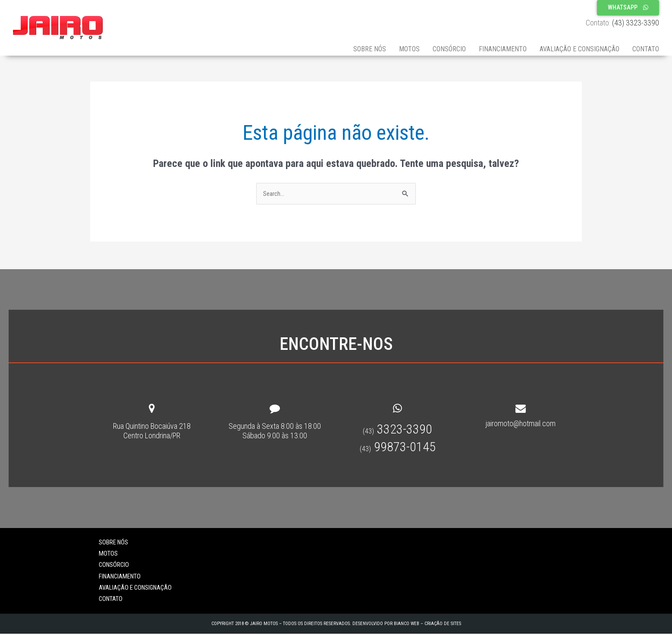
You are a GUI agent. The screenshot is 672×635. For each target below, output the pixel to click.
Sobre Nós (370, 49)
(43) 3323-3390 (636, 23)
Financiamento (503, 49)
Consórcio (449, 49)
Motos (409, 49)
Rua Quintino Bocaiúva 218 (152, 427)
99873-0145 (398, 448)
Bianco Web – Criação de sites (427, 624)
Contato (646, 49)
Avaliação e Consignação (579, 49)
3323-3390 (397, 430)
